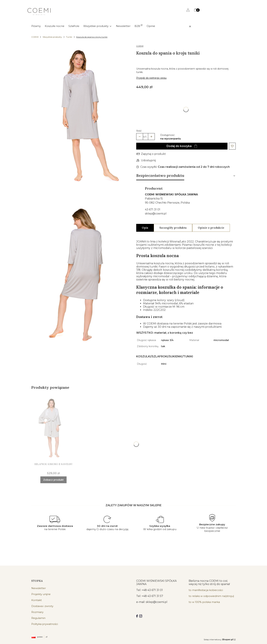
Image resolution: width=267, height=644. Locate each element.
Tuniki (69, 37)
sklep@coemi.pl (156, 214)
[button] (197, 26)
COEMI (35, 37)
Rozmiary (37, 612)
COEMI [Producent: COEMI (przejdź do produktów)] (140, 46)
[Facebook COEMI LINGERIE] (137, 616)
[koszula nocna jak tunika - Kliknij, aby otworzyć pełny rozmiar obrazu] (81, 117)
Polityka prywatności (45, 624)
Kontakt (37, 600)
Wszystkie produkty (52, 37)
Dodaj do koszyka (179, 146)
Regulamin (38, 618)
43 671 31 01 (153, 209)
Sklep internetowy (218, 639)
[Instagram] (141, 616)
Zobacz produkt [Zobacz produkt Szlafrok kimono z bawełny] (53, 480)
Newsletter (39, 588)
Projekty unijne (41, 594)
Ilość (139, 131)
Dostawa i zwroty (42, 606)
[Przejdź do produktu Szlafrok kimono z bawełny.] (53, 428)
